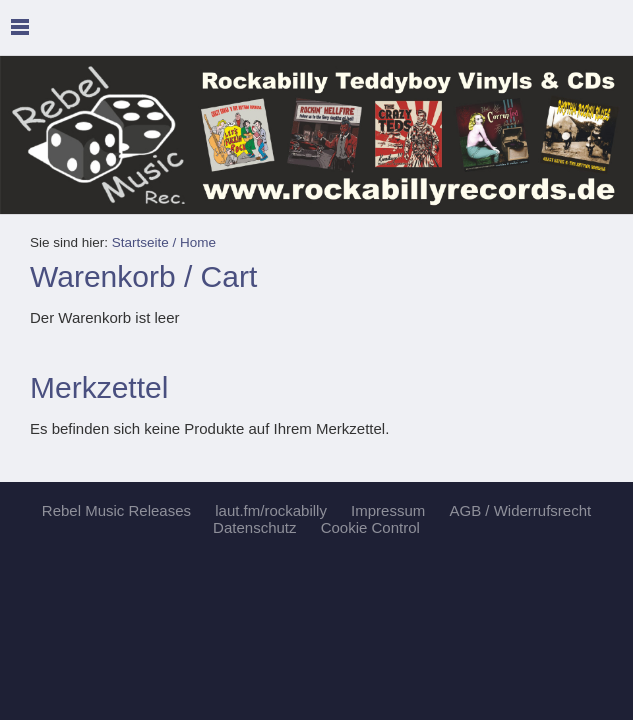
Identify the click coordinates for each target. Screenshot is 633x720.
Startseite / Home (164, 242)
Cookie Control (370, 527)
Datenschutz (254, 527)
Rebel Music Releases (116, 510)
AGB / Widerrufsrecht (520, 510)
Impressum (388, 510)
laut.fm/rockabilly (271, 510)
